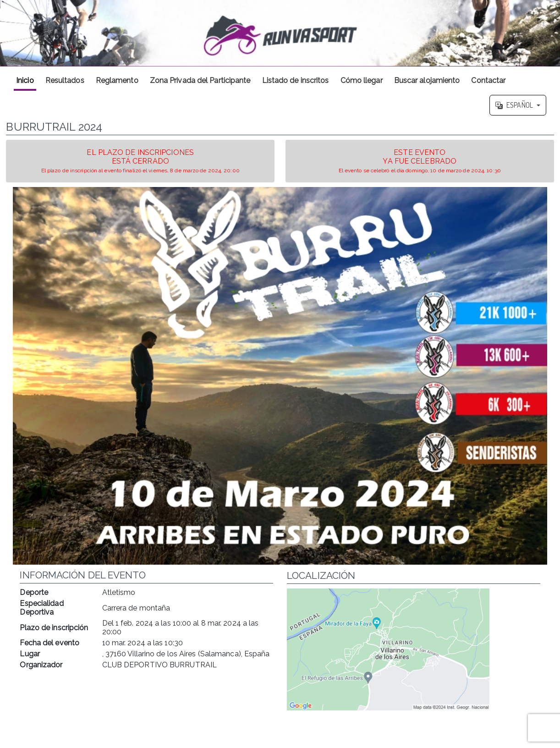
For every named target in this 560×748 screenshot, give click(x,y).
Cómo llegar (362, 80)
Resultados (65, 80)
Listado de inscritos (296, 80)
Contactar (488, 80)
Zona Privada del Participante (200, 80)
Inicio (25, 80)
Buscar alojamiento (427, 80)
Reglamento (117, 80)
